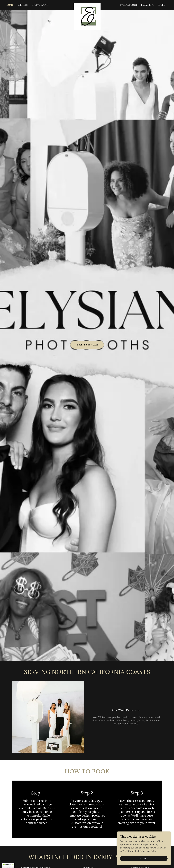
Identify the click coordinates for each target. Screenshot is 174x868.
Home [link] (10, 5)
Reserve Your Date (87, 345)
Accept (144, 858)
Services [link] (23, 5)
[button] (163, 5)
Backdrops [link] (148, 5)
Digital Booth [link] (128, 5)
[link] (87, 4)
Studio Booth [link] (40, 5)
